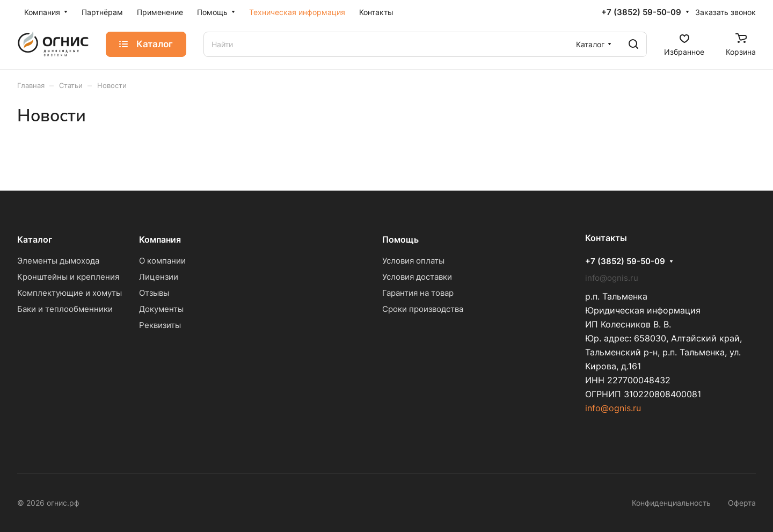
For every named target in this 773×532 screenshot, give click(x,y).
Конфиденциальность (671, 503)
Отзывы (154, 293)
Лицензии (159, 277)
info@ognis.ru (613, 408)
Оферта (742, 503)
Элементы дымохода (58, 261)
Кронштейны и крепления (68, 277)
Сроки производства (423, 309)
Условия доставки (417, 277)
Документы (161, 309)
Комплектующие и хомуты (70, 293)
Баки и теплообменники (65, 309)
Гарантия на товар (418, 293)
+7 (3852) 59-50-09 (641, 12)
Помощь (400, 239)
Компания (160, 239)
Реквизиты (160, 325)
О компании (162, 261)
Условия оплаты (413, 261)
